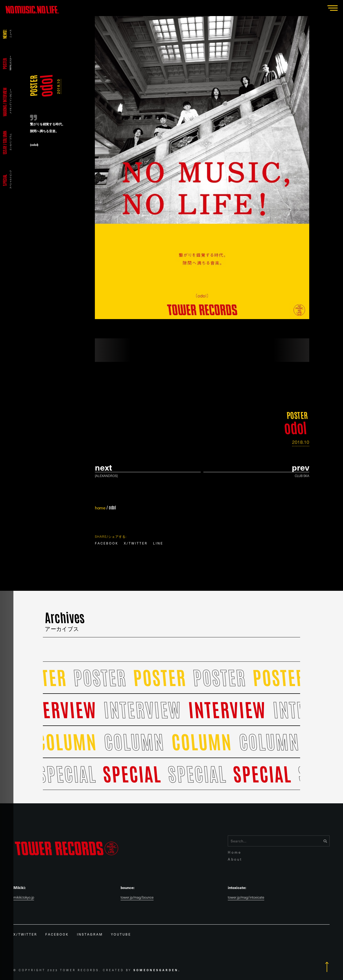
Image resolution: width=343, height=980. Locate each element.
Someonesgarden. (157, 970)
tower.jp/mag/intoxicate (246, 897)
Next (103, 467)
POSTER (33, 86)
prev (301, 467)
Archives (65, 621)
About (235, 859)
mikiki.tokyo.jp (24, 897)
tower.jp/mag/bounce (137, 897)
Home (235, 852)
